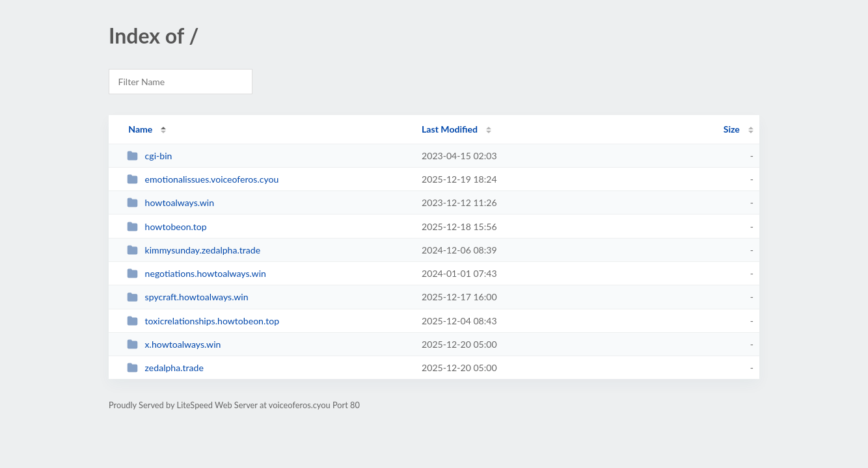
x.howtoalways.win (174, 344)
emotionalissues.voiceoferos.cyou (203, 179)
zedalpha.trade (165, 368)
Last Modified (450, 129)
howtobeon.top (167, 227)
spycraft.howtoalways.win (187, 297)
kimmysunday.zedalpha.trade (194, 250)
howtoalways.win (170, 202)
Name (140, 129)
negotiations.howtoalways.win (197, 273)
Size (732, 129)
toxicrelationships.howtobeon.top (203, 321)
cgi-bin (149, 156)
